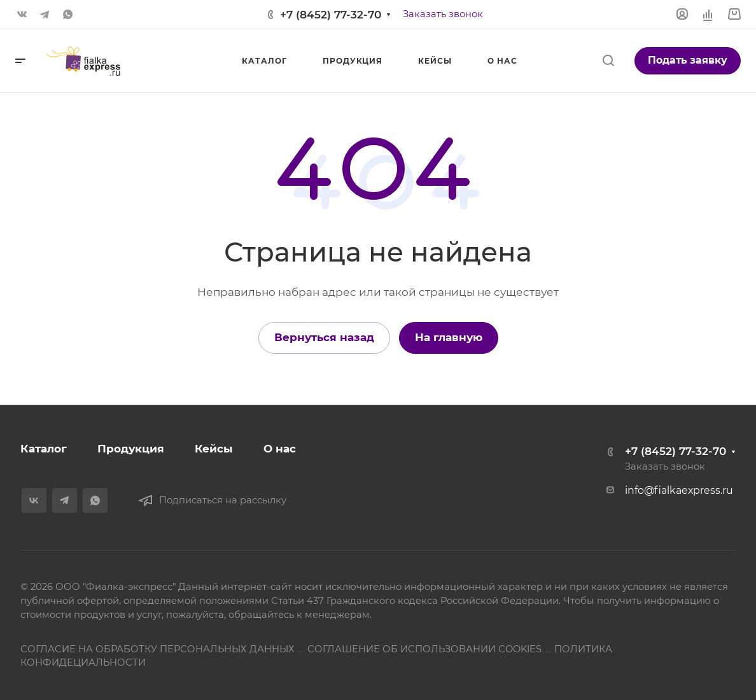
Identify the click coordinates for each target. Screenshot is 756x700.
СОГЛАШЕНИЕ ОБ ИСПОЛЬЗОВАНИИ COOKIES (424, 649)
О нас (280, 449)
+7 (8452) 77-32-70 (331, 15)
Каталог (44, 449)
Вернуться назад (324, 337)
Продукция (131, 449)
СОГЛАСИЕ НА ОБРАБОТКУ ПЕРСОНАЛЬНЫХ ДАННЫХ (157, 649)
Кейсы (214, 449)
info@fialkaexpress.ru (679, 490)
